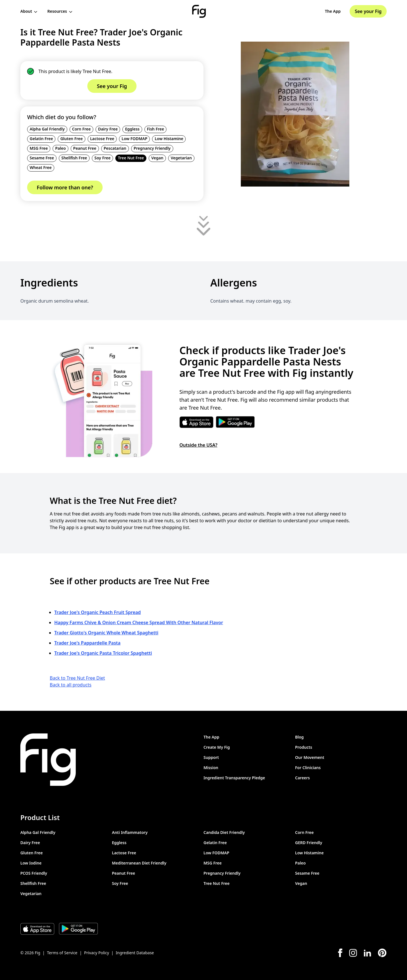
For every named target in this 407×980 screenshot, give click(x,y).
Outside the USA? (198, 445)
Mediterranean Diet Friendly (139, 863)
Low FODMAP (134, 139)
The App (333, 11)
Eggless (132, 129)
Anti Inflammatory (130, 832)
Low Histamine (169, 139)
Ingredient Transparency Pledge (234, 778)
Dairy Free (108, 129)
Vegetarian (181, 158)
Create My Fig (217, 747)
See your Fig (368, 11)
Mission (211, 768)
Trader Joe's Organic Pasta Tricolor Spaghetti (103, 653)
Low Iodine (31, 863)
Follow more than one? (65, 187)
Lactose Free (102, 139)
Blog (299, 737)
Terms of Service (62, 953)
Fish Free (156, 129)
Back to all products (71, 685)
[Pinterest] (382, 953)
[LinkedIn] (367, 953)
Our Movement (310, 757)
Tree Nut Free (131, 158)
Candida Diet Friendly (224, 832)
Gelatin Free (41, 139)
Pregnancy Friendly (152, 148)
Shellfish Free (74, 158)
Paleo (60, 148)
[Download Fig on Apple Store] (37, 929)
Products (304, 747)
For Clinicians (308, 768)
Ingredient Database (135, 953)
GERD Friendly (309, 843)
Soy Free (102, 158)
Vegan (157, 158)
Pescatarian (115, 148)
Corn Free (81, 129)
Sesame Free (42, 158)
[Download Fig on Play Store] (78, 929)
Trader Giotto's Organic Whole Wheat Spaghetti (106, 633)
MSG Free (39, 148)
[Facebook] (340, 953)
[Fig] (199, 11)
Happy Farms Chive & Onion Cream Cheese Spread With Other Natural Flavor (139, 622)
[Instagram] (353, 953)
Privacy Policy (96, 953)
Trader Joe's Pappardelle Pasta (87, 643)
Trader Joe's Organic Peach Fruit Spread (98, 612)
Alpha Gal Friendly (47, 129)
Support (211, 757)
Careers (302, 778)
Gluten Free (71, 139)
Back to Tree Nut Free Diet (77, 678)
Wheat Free (41, 167)
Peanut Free (85, 148)
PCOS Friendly (34, 873)
